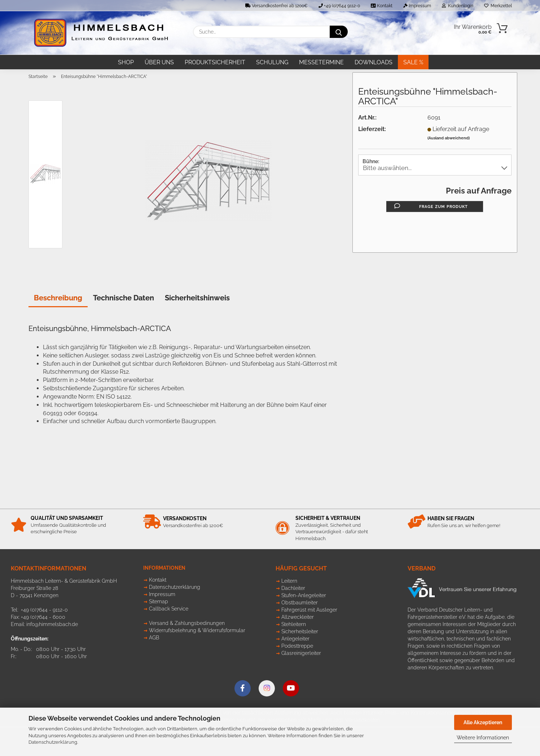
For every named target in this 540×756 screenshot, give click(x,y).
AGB (154, 638)
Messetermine (321, 62)
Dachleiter (293, 588)
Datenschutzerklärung (53, 742)
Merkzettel (498, 6)
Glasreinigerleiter (301, 653)
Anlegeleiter (295, 639)
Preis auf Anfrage (479, 191)
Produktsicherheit (215, 62)
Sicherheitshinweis (197, 298)
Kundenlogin (458, 6)
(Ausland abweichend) (449, 138)
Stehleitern (294, 624)
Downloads (374, 62)
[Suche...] (339, 32)
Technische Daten (124, 298)
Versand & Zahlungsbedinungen (187, 623)
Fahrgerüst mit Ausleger (309, 610)
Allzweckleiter (298, 617)
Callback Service (169, 609)
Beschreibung (58, 298)
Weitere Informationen (483, 738)
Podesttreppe (297, 646)
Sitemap (159, 601)
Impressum (417, 6)
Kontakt (382, 6)
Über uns (159, 62)
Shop (126, 62)
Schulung (272, 62)
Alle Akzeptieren (483, 722)
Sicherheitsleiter (300, 631)
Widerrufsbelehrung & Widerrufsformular (197, 630)
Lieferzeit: (372, 129)
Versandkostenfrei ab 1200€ (276, 6)
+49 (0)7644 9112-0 (339, 6)
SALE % (413, 62)
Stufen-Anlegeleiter (304, 595)
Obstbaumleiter (300, 603)
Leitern (289, 581)
